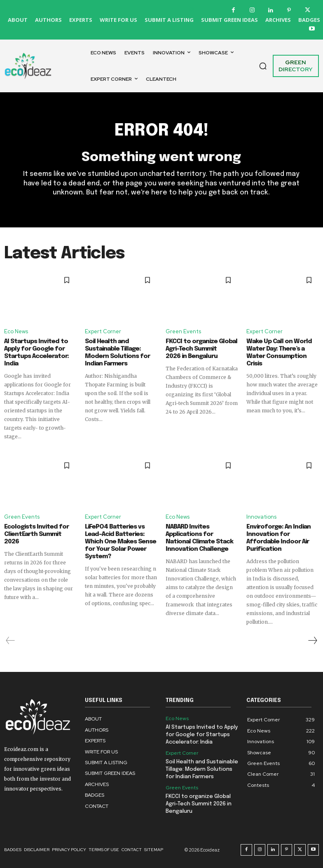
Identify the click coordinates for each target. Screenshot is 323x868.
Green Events (183, 331)
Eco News (16, 331)
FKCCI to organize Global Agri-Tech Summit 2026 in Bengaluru (201, 349)
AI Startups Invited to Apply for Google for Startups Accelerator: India (202, 735)
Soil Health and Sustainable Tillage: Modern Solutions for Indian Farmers (202, 769)
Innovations (261, 517)
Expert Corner (103, 331)
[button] (263, 66)
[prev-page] (11, 641)
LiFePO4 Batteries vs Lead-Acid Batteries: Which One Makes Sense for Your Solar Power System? (121, 542)
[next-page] (312, 641)
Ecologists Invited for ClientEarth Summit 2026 (36, 534)
